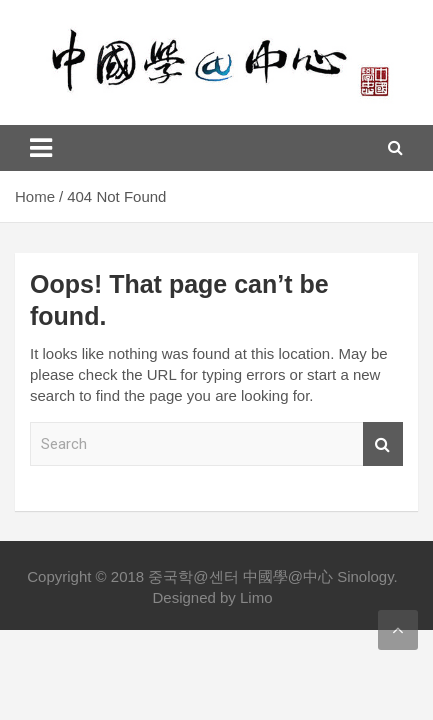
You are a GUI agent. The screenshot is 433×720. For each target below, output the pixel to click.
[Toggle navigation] (41, 148)
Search (383, 444)
